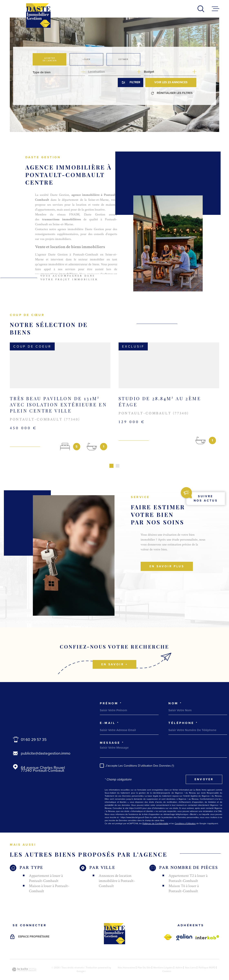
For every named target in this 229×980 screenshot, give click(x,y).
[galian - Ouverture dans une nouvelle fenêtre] (184, 926)
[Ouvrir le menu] (216, 9)
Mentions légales (163, 957)
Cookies (167, 960)
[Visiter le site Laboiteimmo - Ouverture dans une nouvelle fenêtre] (24, 958)
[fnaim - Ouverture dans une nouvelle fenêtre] (168, 926)
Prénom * (111, 692)
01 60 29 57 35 (34, 729)
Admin (179, 957)
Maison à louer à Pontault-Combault (49, 877)
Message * (112, 732)
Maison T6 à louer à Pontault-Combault (184, 877)
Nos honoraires (126, 957)
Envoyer (204, 768)
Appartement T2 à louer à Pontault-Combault (188, 867)
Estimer (123, 59)
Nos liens (191, 957)
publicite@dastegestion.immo (46, 742)
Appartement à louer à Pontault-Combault (46, 867)
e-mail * (109, 712)
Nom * (175, 692)
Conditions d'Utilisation (185, 812)
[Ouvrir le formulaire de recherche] (131, 82)
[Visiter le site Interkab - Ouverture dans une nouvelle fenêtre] (207, 926)
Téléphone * (183, 712)
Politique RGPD (207, 957)
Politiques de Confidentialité (155, 812)
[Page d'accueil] (38, 16)
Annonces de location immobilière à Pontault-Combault (117, 870)
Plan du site (144, 957)
